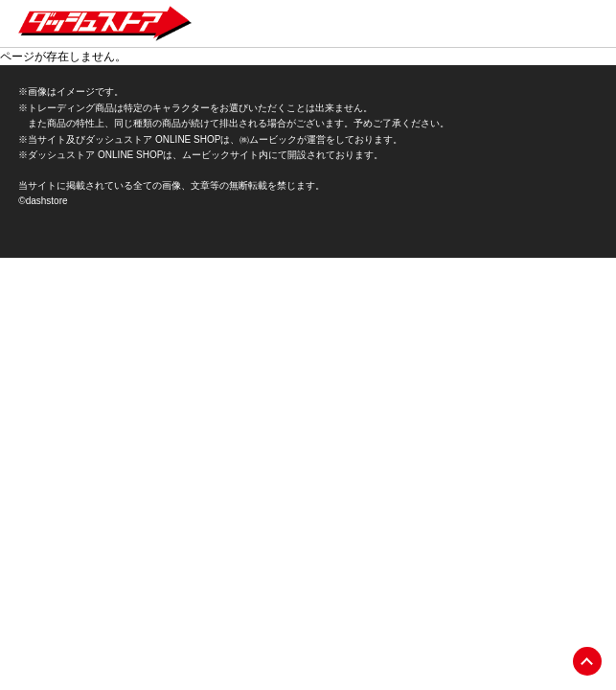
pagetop (587, 661)
